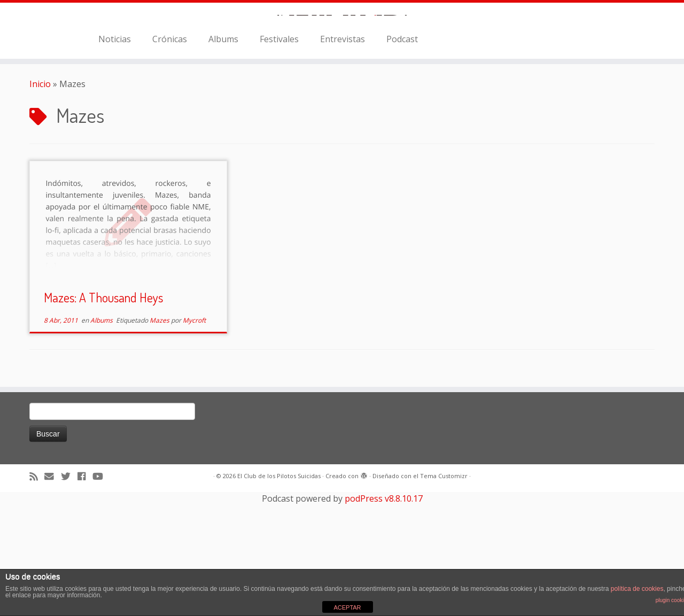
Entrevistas (343, 159)
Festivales (279, 159)
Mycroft (194, 440)
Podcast (402, 159)
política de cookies (637, 589)
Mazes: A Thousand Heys (103, 418)
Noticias (115, 159)
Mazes (160, 440)
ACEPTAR (347, 607)
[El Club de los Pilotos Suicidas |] (342, 75)
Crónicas (170, 159)
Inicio (40, 204)
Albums (223, 159)
